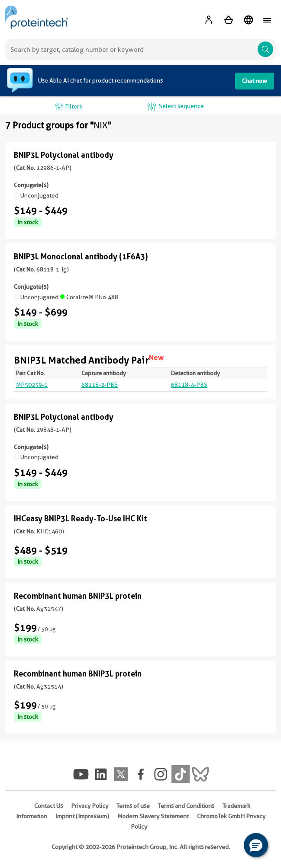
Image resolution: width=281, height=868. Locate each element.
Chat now (255, 81)
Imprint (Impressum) (82, 816)
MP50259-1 (32, 385)
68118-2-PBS (100, 385)
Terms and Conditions (186, 806)
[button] (256, 845)
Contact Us (48, 806)
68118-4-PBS (189, 385)
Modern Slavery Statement (153, 816)
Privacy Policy (90, 806)
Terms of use (133, 806)
